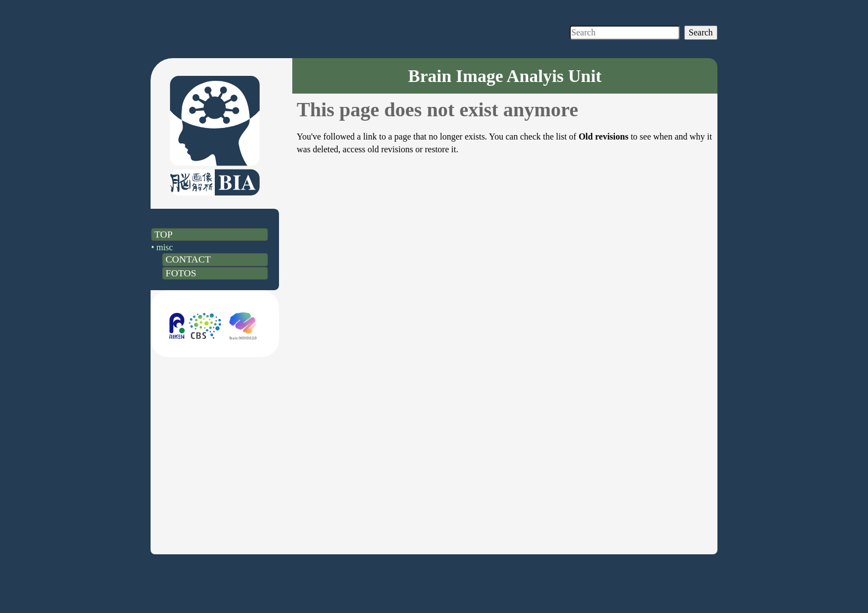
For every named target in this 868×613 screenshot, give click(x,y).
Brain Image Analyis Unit (505, 76)
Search (701, 32)
